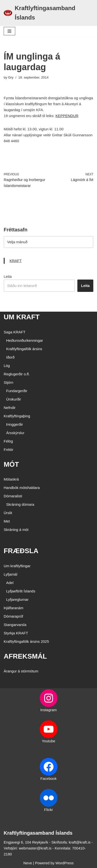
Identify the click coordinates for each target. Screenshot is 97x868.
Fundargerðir (17, 391)
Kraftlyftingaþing (17, 416)
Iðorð (10, 357)
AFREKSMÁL (25, 656)
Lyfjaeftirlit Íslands (21, 591)
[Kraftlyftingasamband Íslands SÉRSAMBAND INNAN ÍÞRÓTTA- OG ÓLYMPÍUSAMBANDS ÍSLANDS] (48, 13)
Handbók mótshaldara (22, 488)
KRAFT (16, 261)
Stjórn (8, 382)
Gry (11, 77)
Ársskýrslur (15, 433)
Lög (7, 366)
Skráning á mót (16, 530)
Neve (28, 863)
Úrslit (8, 513)
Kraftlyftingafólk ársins (24, 349)
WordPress (65, 863)
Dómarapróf (13, 616)
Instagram (48, 710)
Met (7, 521)
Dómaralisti (13, 496)
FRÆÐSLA (21, 551)
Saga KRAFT (14, 332)
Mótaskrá (11, 479)
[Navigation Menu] (9, 31)
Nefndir (10, 408)
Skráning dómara (20, 504)
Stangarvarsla (15, 625)
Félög (8, 441)
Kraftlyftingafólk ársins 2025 (26, 641)
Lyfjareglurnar (17, 599)
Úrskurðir (14, 399)
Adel (10, 583)
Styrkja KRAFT (16, 633)
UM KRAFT (22, 317)
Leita (8, 276)
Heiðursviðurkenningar (25, 340)
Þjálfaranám (14, 608)
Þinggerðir (14, 424)
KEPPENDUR (67, 116)
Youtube (48, 741)
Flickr (49, 810)
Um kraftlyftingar (17, 566)
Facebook (49, 778)
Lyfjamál (10, 574)
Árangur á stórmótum (21, 671)
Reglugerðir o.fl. (17, 374)
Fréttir (8, 450)
